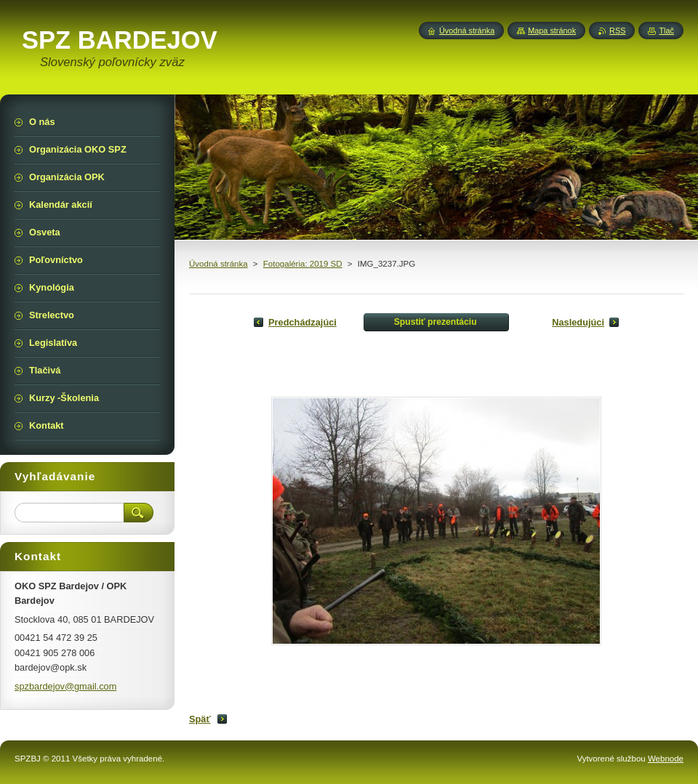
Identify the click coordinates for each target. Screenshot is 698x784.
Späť (200, 719)
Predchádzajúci (302, 322)
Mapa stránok (552, 31)
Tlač (666, 31)
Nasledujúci (578, 322)
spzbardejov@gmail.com (65, 686)
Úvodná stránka (218, 264)
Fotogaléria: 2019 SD (303, 264)
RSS (617, 31)
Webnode (666, 759)
